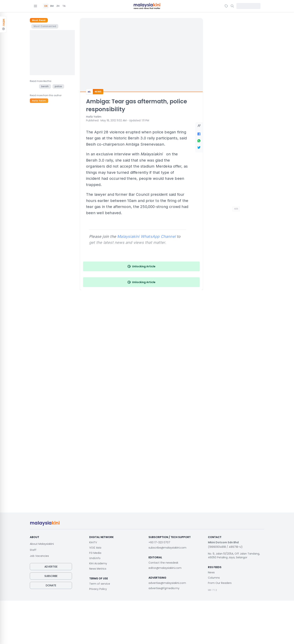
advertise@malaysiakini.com (167, 583)
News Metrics (98, 569)
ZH (58, 6)
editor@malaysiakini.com (165, 568)
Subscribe (51, 576)
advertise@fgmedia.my (164, 588)
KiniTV (93, 542)
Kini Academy (98, 563)
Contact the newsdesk (163, 563)
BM (52, 6)
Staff (33, 550)
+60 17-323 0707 (159, 542)
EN (46, 6)
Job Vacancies (39, 556)
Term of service (100, 584)
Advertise (51, 567)
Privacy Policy (98, 589)
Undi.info (95, 558)
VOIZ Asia (95, 548)
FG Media (95, 553)
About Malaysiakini (42, 544)
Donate (51, 585)
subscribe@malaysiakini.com (167, 548)
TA (64, 6)
